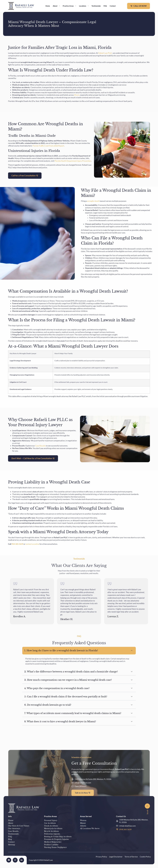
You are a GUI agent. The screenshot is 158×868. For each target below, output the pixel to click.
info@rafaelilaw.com (127, 826)
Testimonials (96, 6)
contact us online (32, 544)
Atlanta (83, 826)
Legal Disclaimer (116, 857)
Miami (77, 95)
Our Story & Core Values (19, 826)
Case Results (40, 446)
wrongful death (93, 201)
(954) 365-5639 (125, 829)
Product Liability (51, 845)
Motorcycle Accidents (53, 828)
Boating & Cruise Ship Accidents (58, 837)
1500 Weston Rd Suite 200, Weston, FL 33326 (134, 821)
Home (48, 6)
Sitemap (12, 845)
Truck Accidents (51, 826)
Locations (84, 6)
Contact (113, 6)
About (56, 6)
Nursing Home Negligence (55, 847)
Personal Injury (51, 820)
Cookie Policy (145, 857)
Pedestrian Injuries (52, 834)
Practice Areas (69, 6)
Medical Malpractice (53, 842)
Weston (83, 820)
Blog (10, 839)
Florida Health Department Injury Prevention (73, 161)
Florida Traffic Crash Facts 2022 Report (48, 146)
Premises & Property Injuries (56, 839)
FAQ (105, 6)
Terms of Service (131, 857)
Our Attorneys (14, 828)
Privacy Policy (101, 857)
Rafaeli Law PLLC (105, 53)
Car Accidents (50, 823)
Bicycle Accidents (51, 831)
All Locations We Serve (90, 828)
